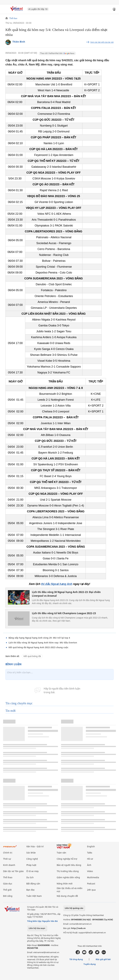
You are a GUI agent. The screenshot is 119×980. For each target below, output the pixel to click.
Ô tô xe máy (32, 871)
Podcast (91, 884)
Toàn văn (61, 853)
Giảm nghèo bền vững (68, 877)
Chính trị (8, 853)
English (91, 846)
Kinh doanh (9, 865)
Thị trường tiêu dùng (68, 871)
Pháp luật (31, 865)
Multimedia (93, 877)
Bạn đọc (31, 890)
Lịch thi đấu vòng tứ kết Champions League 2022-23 (64, 613)
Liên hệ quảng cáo (74, 908)
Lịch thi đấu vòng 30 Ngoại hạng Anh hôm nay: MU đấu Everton (43, 643)
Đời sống (8, 896)
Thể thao (13, 18)
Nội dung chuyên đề (67, 896)
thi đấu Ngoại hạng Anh (57, 584)
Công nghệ (32, 859)
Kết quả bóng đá (32, 656)
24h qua (91, 890)
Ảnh (89, 865)
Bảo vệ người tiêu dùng (69, 865)
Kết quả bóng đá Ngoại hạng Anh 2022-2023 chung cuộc (38, 647)
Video (90, 871)
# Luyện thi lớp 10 (38, 9)
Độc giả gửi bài (103, 959)
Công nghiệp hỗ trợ (67, 859)
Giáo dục (8, 884)
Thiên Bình (19, 42)
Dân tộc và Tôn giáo (13, 871)
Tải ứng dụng (76, 959)
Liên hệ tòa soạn (37, 928)
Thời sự (7, 859)
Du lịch (30, 877)
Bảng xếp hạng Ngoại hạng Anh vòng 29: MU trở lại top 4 (39, 638)
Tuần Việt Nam (34, 896)
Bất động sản (33, 884)
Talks (90, 853)
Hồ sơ (90, 859)
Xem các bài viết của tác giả (102, 42)
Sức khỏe (31, 853)
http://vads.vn (78, 928)
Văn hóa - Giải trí (35, 846)
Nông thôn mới (65, 884)
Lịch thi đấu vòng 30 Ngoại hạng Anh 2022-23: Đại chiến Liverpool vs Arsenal (66, 594)
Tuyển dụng (90, 964)
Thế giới (7, 890)
